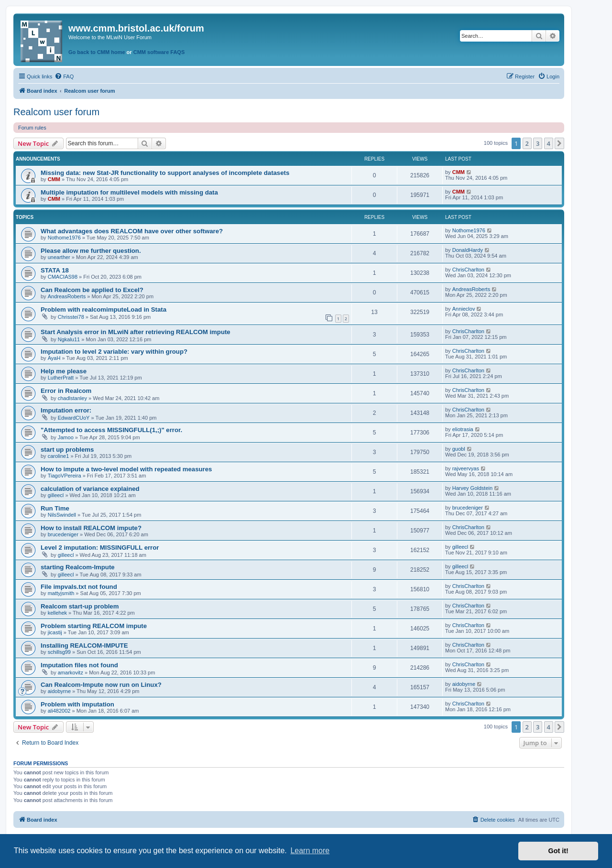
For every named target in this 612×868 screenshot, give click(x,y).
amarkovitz (71, 673)
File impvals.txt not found (79, 587)
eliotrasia (463, 429)
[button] (559, 143)
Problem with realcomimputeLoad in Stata (104, 309)
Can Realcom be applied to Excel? (92, 290)
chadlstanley (72, 398)
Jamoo (66, 437)
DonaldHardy (468, 250)
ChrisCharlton (468, 270)
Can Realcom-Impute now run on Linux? (101, 685)
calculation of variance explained (90, 489)
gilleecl (56, 495)
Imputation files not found (79, 665)
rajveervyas (466, 468)
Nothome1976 (64, 238)
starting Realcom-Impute (78, 567)
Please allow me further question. (91, 251)
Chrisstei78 (71, 317)
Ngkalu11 (69, 339)
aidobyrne (59, 691)
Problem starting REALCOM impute (94, 626)
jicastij (55, 632)
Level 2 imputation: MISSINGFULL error (100, 548)
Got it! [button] (558, 851)
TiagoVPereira (65, 476)
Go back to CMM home (97, 52)
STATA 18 (55, 270)
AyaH (54, 358)
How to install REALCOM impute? (91, 528)
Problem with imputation (77, 704)
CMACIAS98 (63, 277)
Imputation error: (66, 410)
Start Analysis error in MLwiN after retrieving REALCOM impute (136, 332)
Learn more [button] (310, 851)
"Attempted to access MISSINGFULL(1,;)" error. (111, 430)
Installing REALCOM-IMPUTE (84, 646)
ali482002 (59, 711)
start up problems (67, 450)
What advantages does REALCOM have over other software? (132, 231)
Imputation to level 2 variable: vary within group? (114, 352)
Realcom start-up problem (80, 606)
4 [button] (549, 143)
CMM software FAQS (159, 52)
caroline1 (59, 456)
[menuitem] (64, 76)
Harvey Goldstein (472, 488)
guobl (459, 449)
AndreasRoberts (67, 296)
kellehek (57, 613)
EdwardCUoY (74, 418)
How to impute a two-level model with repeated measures (126, 469)
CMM (54, 179)
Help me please (64, 371)
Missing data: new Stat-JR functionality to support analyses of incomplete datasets (165, 173)
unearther (59, 257)
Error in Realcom (66, 391)
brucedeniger (468, 508)
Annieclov (464, 309)
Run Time (55, 508)
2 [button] (527, 143)
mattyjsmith (61, 593)
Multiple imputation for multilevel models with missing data (129, 192)
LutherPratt (61, 378)
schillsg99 (59, 652)
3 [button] (538, 143)
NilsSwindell (62, 515)
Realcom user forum (56, 112)
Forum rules (32, 128)
